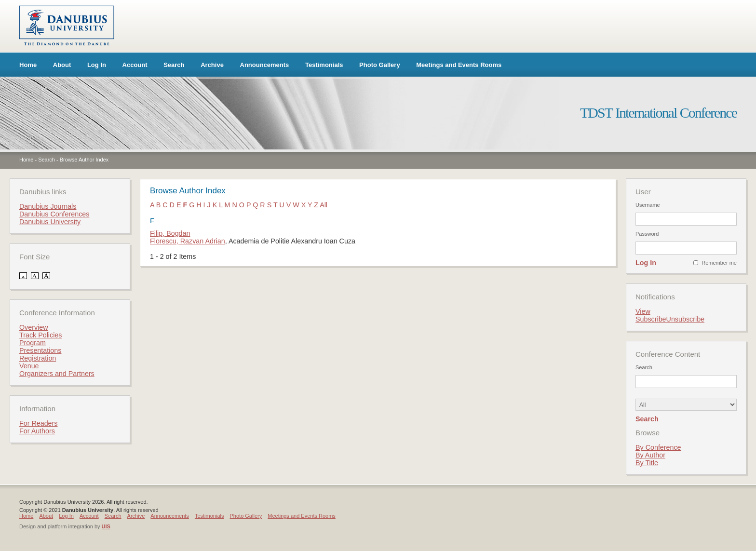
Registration (38, 358)
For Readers (38, 423)
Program (33, 343)
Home (28, 65)
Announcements (265, 65)
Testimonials (324, 65)
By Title (647, 463)
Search (174, 65)
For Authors (37, 431)
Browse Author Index (84, 160)
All (324, 205)
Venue (29, 366)
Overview (34, 327)
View (643, 311)
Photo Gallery (380, 65)
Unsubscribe (685, 319)
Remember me (719, 263)
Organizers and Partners (57, 374)
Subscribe (651, 319)
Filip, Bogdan (170, 233)
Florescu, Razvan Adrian (188, 241)
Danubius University (50, 222)
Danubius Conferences (54, 214)
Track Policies (40, 335)
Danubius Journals (48, 206)
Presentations (40, 350)
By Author (650, 455)
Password (647, 234)
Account (135, 65)
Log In (97, 65)
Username (648, 205)
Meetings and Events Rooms (459, 65)
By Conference (658, 447)
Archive (212, 65)
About (62, 65)
